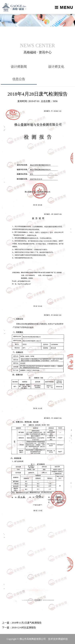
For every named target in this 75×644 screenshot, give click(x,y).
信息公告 (19, 79)
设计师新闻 (19, 67)
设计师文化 (56, 67)
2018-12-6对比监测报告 (24, 628)
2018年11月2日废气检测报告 (27, 623)
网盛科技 (63, 639)
